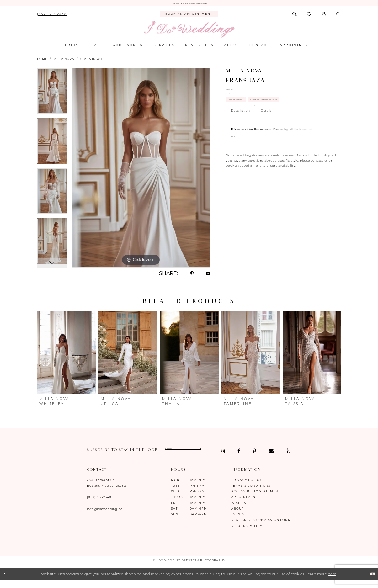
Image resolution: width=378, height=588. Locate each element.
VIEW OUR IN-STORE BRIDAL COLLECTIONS (189, 5)
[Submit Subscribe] (252, 453)
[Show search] (295, 17)
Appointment (244, 504)
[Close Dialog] (7, 581)
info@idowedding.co (105, 516)
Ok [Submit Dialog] (370, 581)
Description (240, 150)
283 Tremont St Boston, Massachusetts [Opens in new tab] (107, 490)
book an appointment (243, 206)
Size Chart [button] (235, 93)
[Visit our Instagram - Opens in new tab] (89, 458)
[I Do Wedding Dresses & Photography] (189, 32)
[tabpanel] (52, 96)
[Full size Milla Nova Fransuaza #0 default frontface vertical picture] (141, 170)
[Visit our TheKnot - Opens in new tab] (155, 458)
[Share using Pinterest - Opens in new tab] (192, 276)
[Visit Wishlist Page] (309, 17)
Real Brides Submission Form (261, 527)
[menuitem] (52, 17)
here (332, 581)
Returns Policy (247, 533)
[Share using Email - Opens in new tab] (208, 276)
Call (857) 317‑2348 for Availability (266, 136)
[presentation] (67, 355)
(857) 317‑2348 (99, 505)
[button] (324, 17)
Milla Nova (64, 62)
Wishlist (240, 510)
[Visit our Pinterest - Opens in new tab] (121, 458)
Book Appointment (251, 121)
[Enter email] (212, 453)
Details (266, 150)
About (237, 516)
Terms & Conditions (251, 493)
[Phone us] (52, 17)
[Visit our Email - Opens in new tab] (137, 458)
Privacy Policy (246, 487)
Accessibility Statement (256, 499)
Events (238, 522)
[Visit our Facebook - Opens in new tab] (105, 458)
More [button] (237, 177)
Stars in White (94, 62)
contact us (319, 201)
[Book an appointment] (189, 17)
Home (42, 62)
